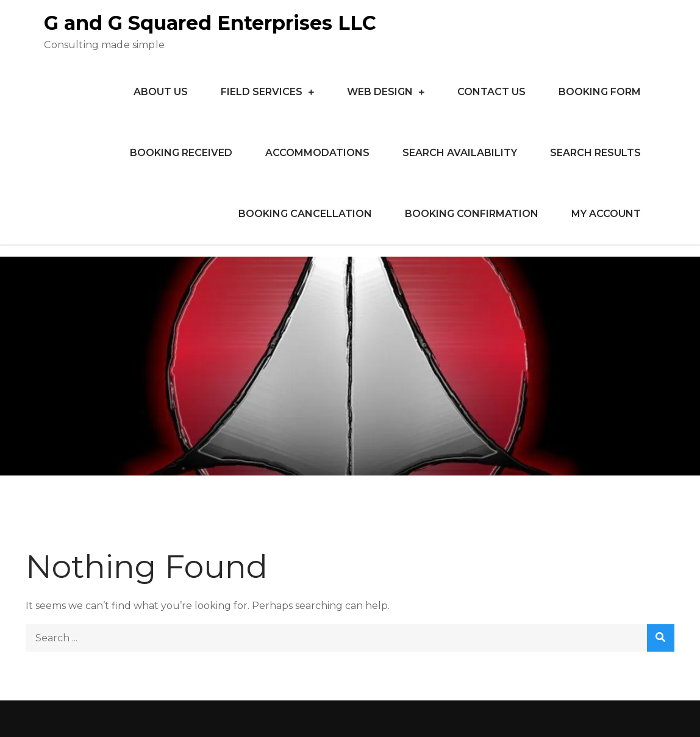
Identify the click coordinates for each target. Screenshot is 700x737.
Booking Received (181, 153)
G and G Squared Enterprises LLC (210, 23)
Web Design (380, 92)
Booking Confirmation (472, 214)
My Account (606, 214)
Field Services (262, 92)
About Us (161, 92)
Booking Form (600, 92)
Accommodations (317, 153)
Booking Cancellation (305, 214)
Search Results (595, 153)
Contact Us (491, 92)
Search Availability (460, 153)
